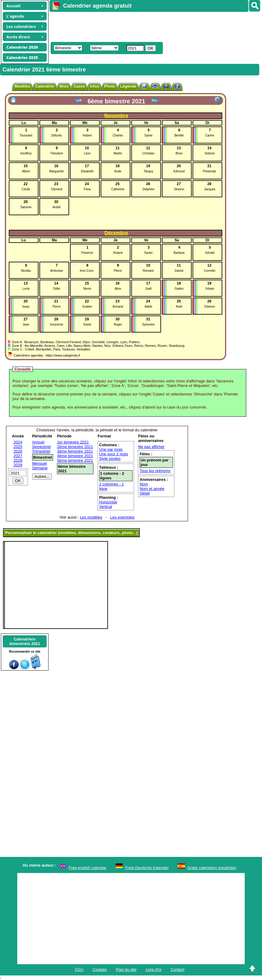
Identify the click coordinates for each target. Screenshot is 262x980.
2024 (18, 442)
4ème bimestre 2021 (75, 456)
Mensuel (40, 463)
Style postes (110, 459)
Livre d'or (154, 970)
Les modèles (91, 517)
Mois (64, 86)
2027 (18, 456)
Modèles (22, 86)
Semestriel (41, 447)
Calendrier (45, 86)
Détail (144, 493)
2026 (18, 451)
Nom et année (152, 489)
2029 (18, 465)
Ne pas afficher (151, 447)
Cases (79, 86)
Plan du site (126, 970)
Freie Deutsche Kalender (147, 868)
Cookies (100, 970)
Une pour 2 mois (114, 454)
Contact (178, 970)
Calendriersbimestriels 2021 (25, 641)
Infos (94, 86)
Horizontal (108, 502)
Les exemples (122, 517)
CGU (79, 970)
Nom (144, 484)
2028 (18, 460)
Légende (128, 86)
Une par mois (111, 449)
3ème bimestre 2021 (75, 451)
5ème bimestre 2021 (75, 460)
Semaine (40, 468)
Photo (110, 86)
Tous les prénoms (155, 471)
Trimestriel (41, 451)
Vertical (106, 507)
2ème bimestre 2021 (75, 447)
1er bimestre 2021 (73, 442)
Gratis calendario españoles (212, 868)
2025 (18, 447)
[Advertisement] (153, 26)
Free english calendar (87, 868)
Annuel (38, 442)
